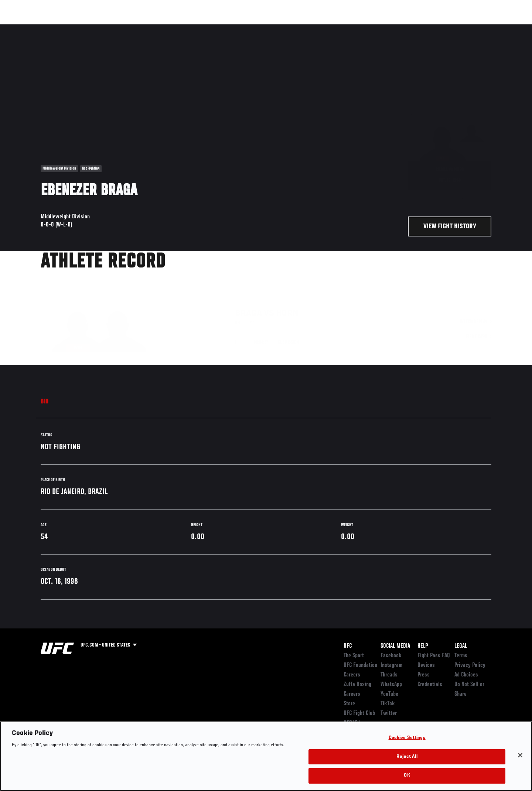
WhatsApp (391, 685)
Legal (461, 646)
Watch (407, 28)
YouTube (389, 694)
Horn (287, 299)
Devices (426, 665)
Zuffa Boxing (442, 28)
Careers (352, 675)
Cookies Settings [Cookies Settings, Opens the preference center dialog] (407, 738)
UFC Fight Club (359, 713)
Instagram (391, 665)
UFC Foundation (360, 665)
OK (407, 776)
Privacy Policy (470, 665)
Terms (461, 656)
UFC (348, 646)
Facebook (391, 656)
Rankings (64, 28)
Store (349, 704)
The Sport (354, 656)
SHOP (475, 28)
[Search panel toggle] (495, 28)
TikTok (388, 704)
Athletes (97, 28)
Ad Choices (466, 675)
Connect (377, 28)
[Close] (520, 755)
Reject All (407, 757)
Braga (248, 299)
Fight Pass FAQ (434, 656)
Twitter (389, 713)
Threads (389, 675)
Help (423, 646)
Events (32, 28)
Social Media (395, 646)
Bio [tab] (45, 402)
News (125, 28)
